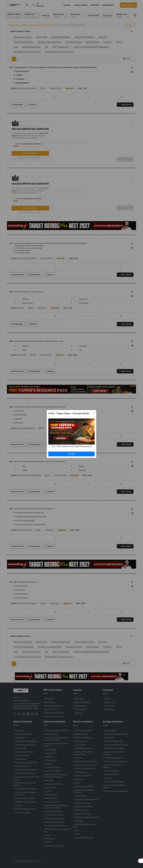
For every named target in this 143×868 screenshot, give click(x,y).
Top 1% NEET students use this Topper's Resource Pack (71, 446)
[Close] (94, 413)
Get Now (71, 454)
